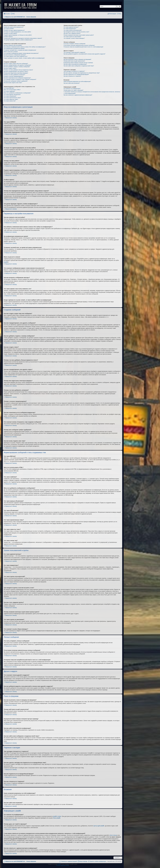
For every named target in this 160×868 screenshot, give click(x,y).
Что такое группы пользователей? (73, 30)
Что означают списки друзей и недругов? (74, 52)
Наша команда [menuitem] (83, 861)
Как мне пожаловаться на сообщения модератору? (17, 78)
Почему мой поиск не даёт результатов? (74, 61)
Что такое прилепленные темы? (12, 98)
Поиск (117, 6)
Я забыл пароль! (8, 37)
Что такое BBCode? (9, 88)
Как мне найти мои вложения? (72, 83)
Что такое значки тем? (10, 101)
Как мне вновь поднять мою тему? (13, 83)
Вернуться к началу (11, 118)
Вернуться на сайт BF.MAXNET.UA (15, 861)
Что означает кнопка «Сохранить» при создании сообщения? (20, 79)
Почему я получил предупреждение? (14, 76)
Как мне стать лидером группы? (72, 33)
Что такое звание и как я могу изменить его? (16, 56)
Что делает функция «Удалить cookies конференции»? (18, 40)
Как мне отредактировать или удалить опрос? (16, 72)
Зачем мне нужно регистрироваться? (14, 27)
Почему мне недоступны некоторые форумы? (16, 73)
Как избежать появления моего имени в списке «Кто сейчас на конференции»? (25, 47)
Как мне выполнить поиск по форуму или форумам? (77, 59)
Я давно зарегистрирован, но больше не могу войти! (18, 35)
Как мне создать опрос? (10, 68)
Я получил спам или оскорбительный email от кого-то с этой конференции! (83, 47)
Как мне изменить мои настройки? (13, 45)
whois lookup (113, 835)
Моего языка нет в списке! (11, 52)
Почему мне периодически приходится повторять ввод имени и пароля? (23, 38)
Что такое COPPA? (9, 29)
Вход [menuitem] (120, 14)
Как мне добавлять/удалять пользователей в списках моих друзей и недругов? (84, 54)
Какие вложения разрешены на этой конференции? (77, 81)
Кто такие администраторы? (71, 27)
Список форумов (31, 861)
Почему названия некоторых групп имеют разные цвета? (79, 35)
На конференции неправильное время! (14, 48)
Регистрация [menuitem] (113, 14)
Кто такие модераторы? (70, 29)
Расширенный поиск (120, 6)
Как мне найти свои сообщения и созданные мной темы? (79, 66)
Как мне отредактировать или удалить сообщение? (17, 65)
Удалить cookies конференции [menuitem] (98, 861)
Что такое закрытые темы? (11, 99)
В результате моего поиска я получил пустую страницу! (78, 63)
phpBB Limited (57, 816)
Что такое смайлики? (9, 91)
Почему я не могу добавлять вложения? (14, 75)
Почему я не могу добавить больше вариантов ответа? (18, 70)
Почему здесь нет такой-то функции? (73, 90)
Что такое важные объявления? (12, 95)
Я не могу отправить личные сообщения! (74, 44)
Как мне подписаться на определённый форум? (76, 74)
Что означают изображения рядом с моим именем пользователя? (21, 53)
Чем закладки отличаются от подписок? (74, 71)
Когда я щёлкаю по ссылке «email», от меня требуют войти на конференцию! (24, 58)
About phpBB (57, 818)
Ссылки (8, 14)
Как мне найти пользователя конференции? (75, 64)
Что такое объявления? (10, 96)
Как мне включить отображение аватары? (15, 55)
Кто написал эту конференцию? (72, 89)
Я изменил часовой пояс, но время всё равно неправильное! (20, 50)
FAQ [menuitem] (13, 14)
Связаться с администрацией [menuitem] (69, 861)
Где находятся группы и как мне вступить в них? (76, 32)
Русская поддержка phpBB (62, 865)
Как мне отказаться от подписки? (72, 76)
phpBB (6, 262)
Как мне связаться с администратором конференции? (78, 95)
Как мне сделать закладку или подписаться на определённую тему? (82, 73)
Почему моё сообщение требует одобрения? (16, 81)
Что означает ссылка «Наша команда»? (74, 38)
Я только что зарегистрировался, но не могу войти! (17, 32)
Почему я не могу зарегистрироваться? (14, 30)
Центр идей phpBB (99, 826)
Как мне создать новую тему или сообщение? (16, 64)
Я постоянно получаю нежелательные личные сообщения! (79, 45)
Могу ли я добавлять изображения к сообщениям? (17, 93)
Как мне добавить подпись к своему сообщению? (17, 67)
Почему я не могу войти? (10, 33)
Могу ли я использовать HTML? (12, 90)
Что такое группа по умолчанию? (72, 37)
